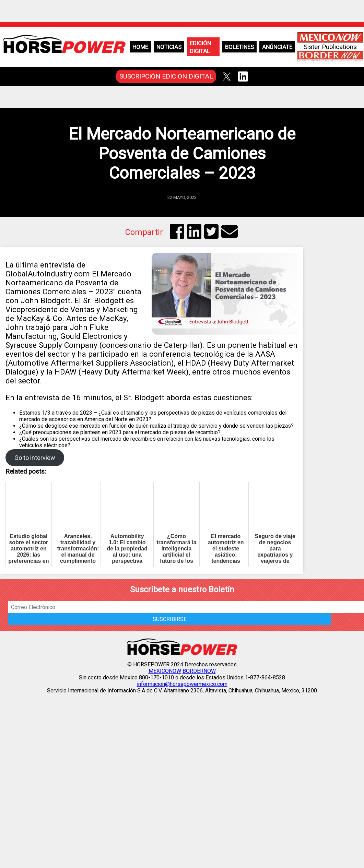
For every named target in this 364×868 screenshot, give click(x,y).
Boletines (239, 47)
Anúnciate (277, 47)
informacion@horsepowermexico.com (182, 684)
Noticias (169, 47)
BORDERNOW (199, 671)
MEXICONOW (165, 671)
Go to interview (35, 458)
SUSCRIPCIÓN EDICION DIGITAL (166, 76)
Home (140, 47)
